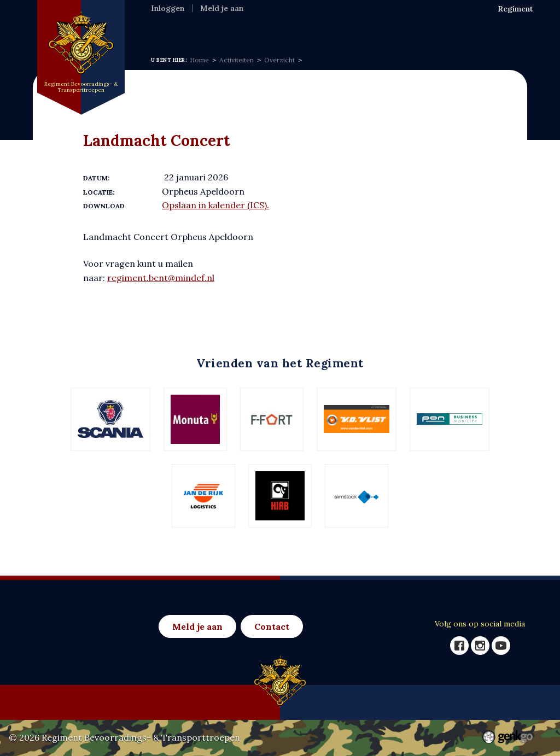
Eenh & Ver (367, 30)
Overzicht (279, 60)
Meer (448, 31)
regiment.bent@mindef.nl (161, 278)
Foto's (413, 30)
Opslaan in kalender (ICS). (215, 205)
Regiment (208, 30)
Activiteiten (307, 30)
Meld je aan (222, 8)
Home (164, 30)
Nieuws (255, 30)
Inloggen (168, 8)
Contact (272, 626)
